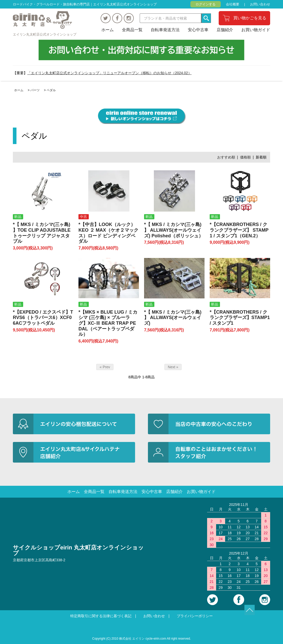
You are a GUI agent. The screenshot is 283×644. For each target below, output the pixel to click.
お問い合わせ (260, 4)
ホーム (108, 30)
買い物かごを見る (250, 18)
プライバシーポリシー (195, 616)
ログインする (206, 4)
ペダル (51, 90)
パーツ (35, 90)
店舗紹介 (225, 30)
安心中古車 (198, 30)
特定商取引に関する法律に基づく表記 (101, 616)
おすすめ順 (226, 157)
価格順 (245, 157)
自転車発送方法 (165, 30)
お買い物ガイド (256, 30)
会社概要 (233, 4)
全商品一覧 (132, 30)
